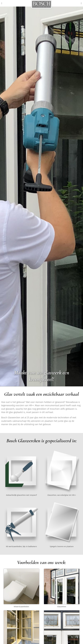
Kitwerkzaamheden (21, 607)
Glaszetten (62, 607)
